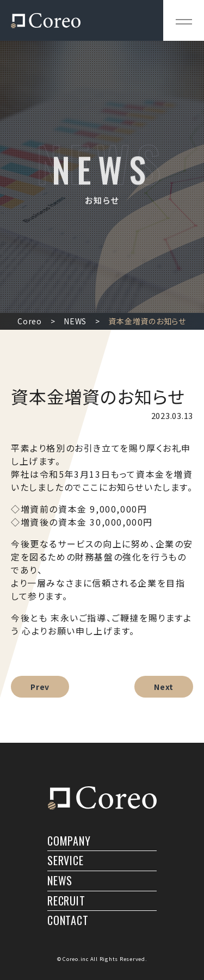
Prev (40, 687)
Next (164, 687)
